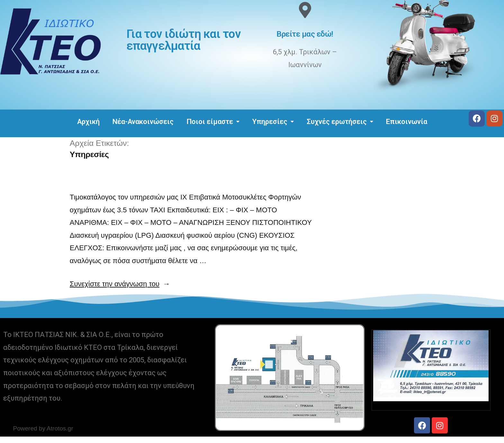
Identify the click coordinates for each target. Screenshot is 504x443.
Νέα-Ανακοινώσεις (143, 122)
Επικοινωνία (407, 122)
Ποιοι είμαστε (213, 122)
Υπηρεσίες (273, 122)
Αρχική (88, 122)
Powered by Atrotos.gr (43, 428)
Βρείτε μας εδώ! (305, 34)
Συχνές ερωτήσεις (340, 122)
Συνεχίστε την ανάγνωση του (120, 284)
